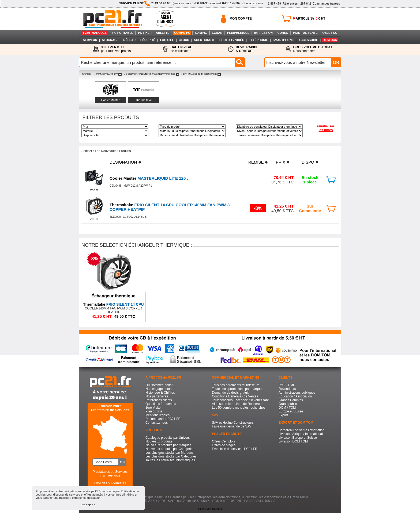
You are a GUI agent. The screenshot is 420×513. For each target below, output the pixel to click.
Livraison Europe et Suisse (298, 438)
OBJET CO (330, 33)
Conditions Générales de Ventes (235, 396)
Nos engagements (158, 389)
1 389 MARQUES (95, 33)
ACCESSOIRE (308, 40)
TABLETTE (162, 33)
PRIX (281, 162)
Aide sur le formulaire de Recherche (237, 404)
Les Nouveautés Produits (113, 151)
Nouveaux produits (159, 441)
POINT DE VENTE (305, 33)
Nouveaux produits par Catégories (170, 449)
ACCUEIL (87, 74)
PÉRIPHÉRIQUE (238, 33)
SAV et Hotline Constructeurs (233, 423)
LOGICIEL (167, 40)
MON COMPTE (241, 19)
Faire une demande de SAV (232, 426)
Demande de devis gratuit (230, 393)
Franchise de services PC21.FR (235, 449)
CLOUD (184, 40)
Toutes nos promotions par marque (237, 389)
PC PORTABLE (123, 33)
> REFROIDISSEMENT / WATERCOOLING (151, 74)
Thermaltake (143, 100)
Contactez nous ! (157, 423)
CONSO (283, 33)
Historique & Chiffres (160, 393)
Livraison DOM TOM (293, 441)
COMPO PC (182, 33)
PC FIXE (144, 33)
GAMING (201, 33)
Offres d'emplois (223, 441)
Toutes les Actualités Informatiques (170, 460)
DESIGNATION (123, 162)
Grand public (288, 404)
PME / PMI (286, 385)
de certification (181, 49)
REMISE (256, 162)
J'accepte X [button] (88, 504)
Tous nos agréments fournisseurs (236, 385)
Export (283, 415)
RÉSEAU (129, 40)
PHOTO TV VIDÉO (232, 40)
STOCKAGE (110, 40)
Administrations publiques (297, 393)
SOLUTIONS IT (204, 40)
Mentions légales (157, 415)
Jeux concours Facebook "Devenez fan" (240, 400)
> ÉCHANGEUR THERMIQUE (201, 74)
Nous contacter (313, 49)
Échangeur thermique (113, 296)
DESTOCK (330, 40)
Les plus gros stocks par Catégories (171, 456)
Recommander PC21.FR (163, 419)
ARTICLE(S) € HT (309, 19)
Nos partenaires (157, 396)
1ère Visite (153, 408)
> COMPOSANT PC (108, 74)
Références (283, 3)
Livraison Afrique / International (301, 434)
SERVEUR (90, 40)
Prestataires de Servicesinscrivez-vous (110, 474)
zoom (94, 190)
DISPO (308, 162)
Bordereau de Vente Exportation (301, 430)
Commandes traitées (320, 3)
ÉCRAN (217, 33)
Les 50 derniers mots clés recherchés (239, 408)
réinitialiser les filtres (326, 128)
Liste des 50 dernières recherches (110, 485)
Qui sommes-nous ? (160, 385)
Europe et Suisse (291, 411)
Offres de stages (224, 445)
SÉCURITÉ (148, 40)
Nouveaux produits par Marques (168, 445)
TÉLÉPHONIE (258, 40)
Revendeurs (287, 389)
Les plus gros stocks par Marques (169, 453)
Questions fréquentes (161, 404)
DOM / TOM (287, 408)
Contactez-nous (253, 3)
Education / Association (295, 396)
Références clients (159, 400)
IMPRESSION (263, 33)
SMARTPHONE (283, 40)
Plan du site (154, 411)
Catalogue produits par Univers (168, 438)
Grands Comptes (291, 400)
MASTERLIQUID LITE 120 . (149, 178)
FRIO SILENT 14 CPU (113, 304)
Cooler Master (110, 100)
